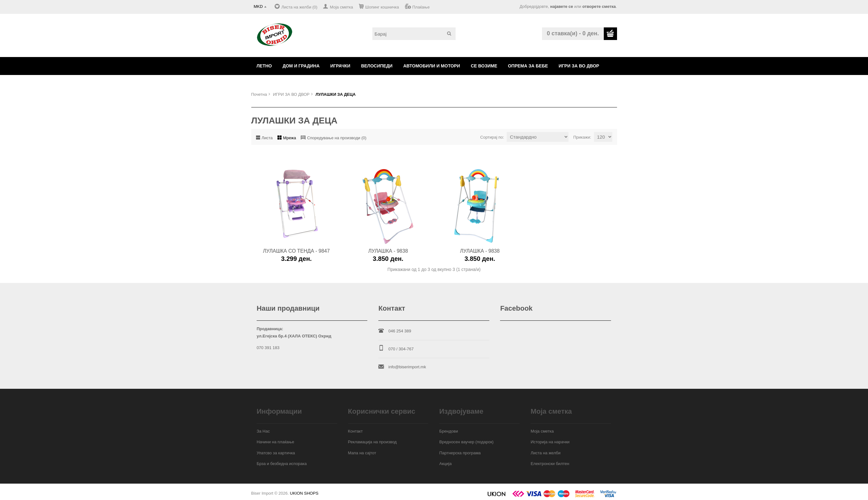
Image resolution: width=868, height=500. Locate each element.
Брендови (449, 431)
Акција (445, 464)
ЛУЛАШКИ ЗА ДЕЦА (336, 94)
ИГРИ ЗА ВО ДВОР (579, 66)
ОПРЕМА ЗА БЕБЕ (528, 66)
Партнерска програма (460, 453)
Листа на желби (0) (299, 7)
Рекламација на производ (373, 442)
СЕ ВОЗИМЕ (484, 66)
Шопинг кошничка (382, 7)
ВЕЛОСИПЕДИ (377, 66)
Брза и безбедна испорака (282, 464)
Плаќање (421, 7)
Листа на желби (546, 453)
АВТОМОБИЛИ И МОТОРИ (432, 66)
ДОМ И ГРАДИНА (301, 66)
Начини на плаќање (275, 442)
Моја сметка (341, 7)
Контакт (355, 431)
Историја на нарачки (550, 442)
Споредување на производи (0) (337, 138)
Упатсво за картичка (276, 453)
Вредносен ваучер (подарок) (466, 442)
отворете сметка (599, 6)
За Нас (263, 431)
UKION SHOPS (304, 493)
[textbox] (414, 34)
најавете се (562, 6)
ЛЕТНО (264, 66)
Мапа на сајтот (362, 453)
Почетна (259, 94)
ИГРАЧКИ (341, 66)
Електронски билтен (550, 464)
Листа (267, 138)
